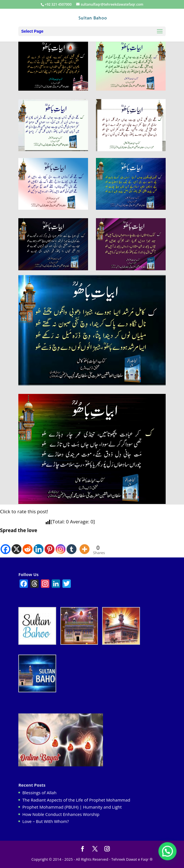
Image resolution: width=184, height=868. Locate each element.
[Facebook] (6, 545)
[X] (17, 545)
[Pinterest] (50, 545)
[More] (85, 545)
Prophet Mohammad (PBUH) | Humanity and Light (72, 807)
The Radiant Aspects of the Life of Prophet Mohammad (76, 800)
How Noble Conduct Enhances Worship (61, 814)
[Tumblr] (72, 545)
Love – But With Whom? (46, 821)
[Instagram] (61, 545)
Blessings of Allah (39, 793)
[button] (168, 852)
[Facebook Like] (78, 546)
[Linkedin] (39, 545)
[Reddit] (28, 545)
